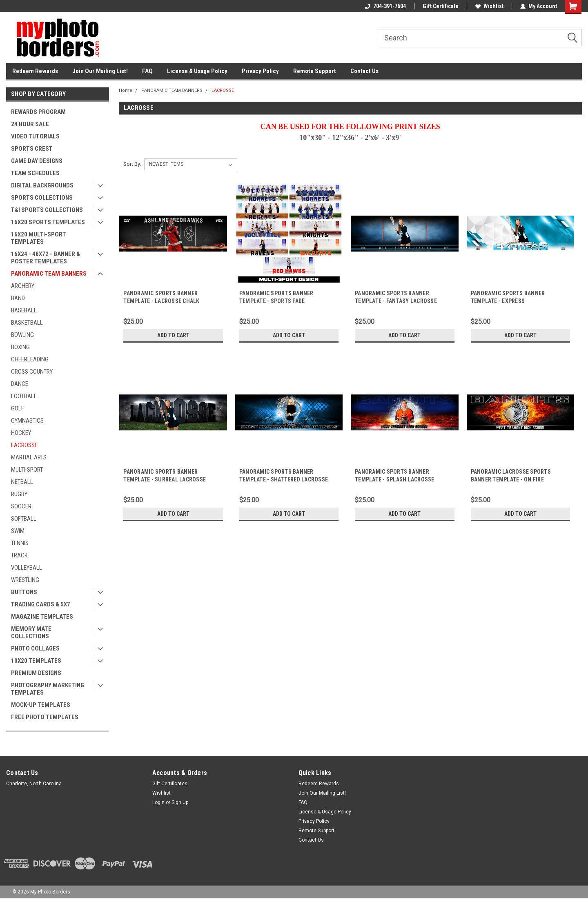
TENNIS (20, 543)
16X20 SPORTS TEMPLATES (48, 222)
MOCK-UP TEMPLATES (41, 705)
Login (158, 802)
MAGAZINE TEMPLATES (42, 617)
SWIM (18, 531)
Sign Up (180, 802)
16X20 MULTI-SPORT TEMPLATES (39, 238)
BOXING (20, 347)
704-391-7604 (385, 6)
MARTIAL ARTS (29, 457)
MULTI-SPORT (27, 470)
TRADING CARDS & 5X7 (41, 604)
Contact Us (364, 71)
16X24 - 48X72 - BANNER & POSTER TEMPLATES (46, 258)
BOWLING (22, 335)
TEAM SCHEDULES (35, 173)
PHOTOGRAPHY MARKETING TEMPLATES (48, 689)
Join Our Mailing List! (100, 71)
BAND (18, 298)
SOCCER (21, 506)
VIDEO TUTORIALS (35, 136)
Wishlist (489, 6)
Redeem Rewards (35, 71)
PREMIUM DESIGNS (36, 673)
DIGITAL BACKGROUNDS (42, 185)
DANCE (20, 384)
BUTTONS (24, 592)
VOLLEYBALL (27, 568)
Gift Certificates (170, 784)
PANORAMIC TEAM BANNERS (49, 274)
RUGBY (19, 494)
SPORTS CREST (32, 149)
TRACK (19, 555)
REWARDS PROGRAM (38, 112)
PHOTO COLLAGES (35, 648)
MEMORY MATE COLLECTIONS (31, 633)
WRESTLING (25, 580)
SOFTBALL (24, 519)
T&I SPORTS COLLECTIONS (47, 210)
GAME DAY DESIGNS (37, 161)
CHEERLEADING (30, 359)
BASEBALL (24, 310)
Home (126, 90)
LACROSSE (24, 445)
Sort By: (132, 164)
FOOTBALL (24, 396)
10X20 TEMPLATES (36, 661)
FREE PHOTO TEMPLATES (45, 717)
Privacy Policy (260, 71)
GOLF (18, 408)
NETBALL (22, 482)
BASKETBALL (27, 323)
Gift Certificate (441, 6)
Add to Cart (173, 335)
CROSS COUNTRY (32, 372)
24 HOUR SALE (30, 124)
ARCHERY (23, 286)
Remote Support (315, 71)
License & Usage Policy (197, 71)
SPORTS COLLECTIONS (42, 198)
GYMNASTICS (27, 421)
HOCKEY (21, 433)
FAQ (147, 71)
